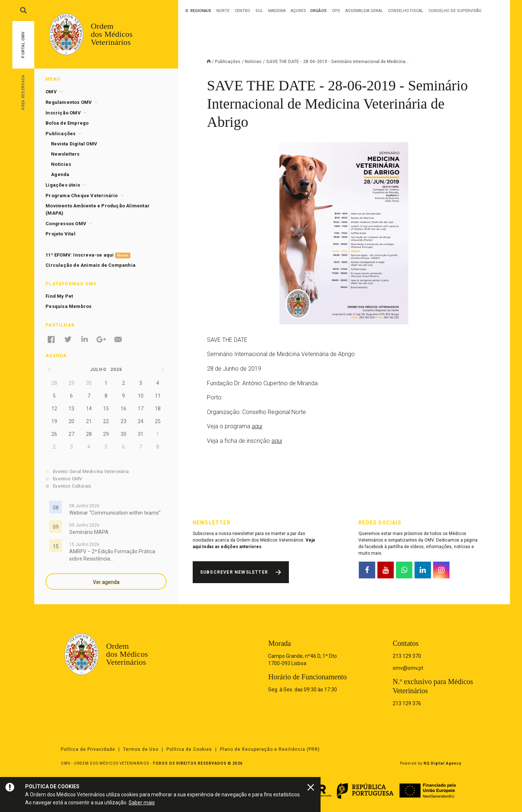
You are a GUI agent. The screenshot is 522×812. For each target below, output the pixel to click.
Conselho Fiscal (406, 11)
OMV (51, 92)
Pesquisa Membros (68, 306)
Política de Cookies (189, 749)
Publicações (228, 62)
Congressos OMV (66, 224)
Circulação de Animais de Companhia (91, 265)
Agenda (60, 174)
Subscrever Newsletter (234, 572)
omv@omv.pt (408, 668)
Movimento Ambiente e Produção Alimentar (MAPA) (98, 209)
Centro (242, 11)
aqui (257, 426)
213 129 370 (407, 656)
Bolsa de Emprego (67, 123)
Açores (298, 11)
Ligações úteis (63, 185)
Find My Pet (59, 296)
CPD (336, 11)
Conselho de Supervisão (455, 11)
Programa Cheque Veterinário (82, 196)
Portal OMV (23, 45)
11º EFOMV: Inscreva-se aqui (88, 255)
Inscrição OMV (63, 113)
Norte (223, 11)
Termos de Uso (141, 749)
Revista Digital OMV (74, 144)
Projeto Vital (60, 234)
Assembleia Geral (364, 11)
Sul (259, 11)
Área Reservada (23, 92)
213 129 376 (407, 703)
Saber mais (142, 803)
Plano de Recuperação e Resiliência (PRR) (270, 749)
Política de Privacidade (88, 749)
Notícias (253, 62)
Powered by (431, 763)
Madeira (277, 11)
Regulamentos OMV (69, 102)
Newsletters (65, 154)
